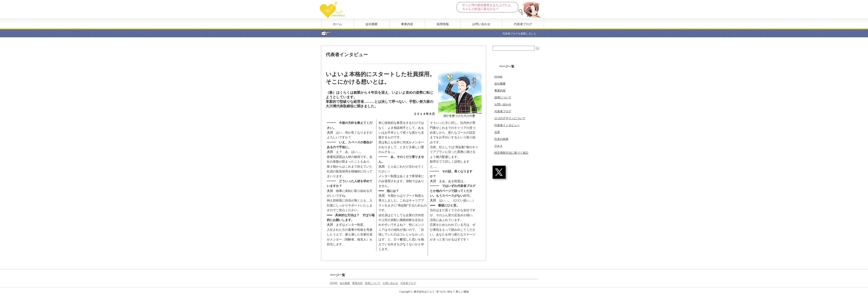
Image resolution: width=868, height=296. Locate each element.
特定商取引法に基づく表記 (511, 153)
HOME (498, 77)
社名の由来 (501, 139)
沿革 (497, 132)
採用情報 (443, 24)
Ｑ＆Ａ (498, 146)
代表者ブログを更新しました (524, 34)
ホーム (337, 24)
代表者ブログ (523, 24)
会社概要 (372, 24)
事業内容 (407, 24)
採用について (503, 97)
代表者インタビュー (507, 125)
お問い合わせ (481, 24)
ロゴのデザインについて (510, 118)
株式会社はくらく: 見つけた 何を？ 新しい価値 (441, 292)
